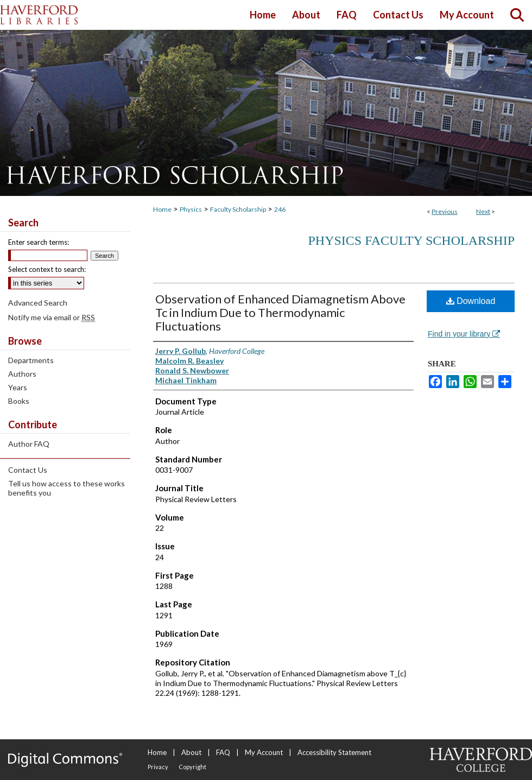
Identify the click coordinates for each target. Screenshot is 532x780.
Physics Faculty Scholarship (411, 240)
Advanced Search (38, 303)
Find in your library (464, 334)
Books (19, 401)
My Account (264, 752)
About (191, 752)
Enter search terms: (39, 242)
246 (280, 209)
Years (18, 387)
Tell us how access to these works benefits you (66, 488)
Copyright (192, 767)
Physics (191, 209)
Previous (445, 211)
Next (483, 211)
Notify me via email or (52, 317)
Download (471, 301)
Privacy (158, 767)
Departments (31, 360)
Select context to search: (47, 269)
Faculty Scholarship (238, 209)
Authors (22, 374)
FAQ (223, 752)
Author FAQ (29, 444)
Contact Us (28, 470)
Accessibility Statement (334, 752)
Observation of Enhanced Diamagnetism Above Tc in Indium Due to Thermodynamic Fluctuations (280, 312)
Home (162, 209)
